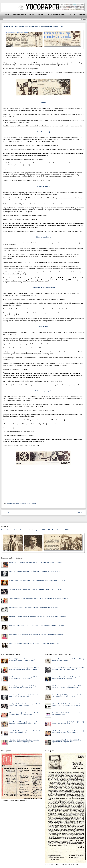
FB (70, 14)
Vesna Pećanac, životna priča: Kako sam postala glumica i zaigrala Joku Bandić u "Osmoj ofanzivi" (36, 562)
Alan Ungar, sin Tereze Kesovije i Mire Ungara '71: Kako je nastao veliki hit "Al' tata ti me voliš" (36, 589)
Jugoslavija (23, 504)
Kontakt (32, 14)
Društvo (9, 504)
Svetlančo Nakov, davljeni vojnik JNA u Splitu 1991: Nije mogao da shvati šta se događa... (34, 607)
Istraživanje (16, 504)
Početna (7, 14)
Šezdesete (34, 504)
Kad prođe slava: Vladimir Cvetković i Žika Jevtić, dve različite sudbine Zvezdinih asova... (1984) (35, 530)
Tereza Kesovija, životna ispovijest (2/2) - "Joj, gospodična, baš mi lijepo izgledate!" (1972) (34, 644)
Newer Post (7, 513)
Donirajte (40, 14)
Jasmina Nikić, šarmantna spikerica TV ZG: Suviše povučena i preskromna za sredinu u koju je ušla (36, 625)
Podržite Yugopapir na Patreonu (56, 14)
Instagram (82, 14)
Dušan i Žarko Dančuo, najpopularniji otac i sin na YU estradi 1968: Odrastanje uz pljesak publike (36, 634)
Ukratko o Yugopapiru (19, 14)
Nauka (28, 504)
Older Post (81, 513)
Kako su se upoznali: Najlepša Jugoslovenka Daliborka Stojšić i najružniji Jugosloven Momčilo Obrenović (38, 598)
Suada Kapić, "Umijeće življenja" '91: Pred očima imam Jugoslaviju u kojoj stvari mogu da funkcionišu (37, 616)
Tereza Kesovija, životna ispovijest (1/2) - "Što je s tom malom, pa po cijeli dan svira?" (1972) (35, 571)
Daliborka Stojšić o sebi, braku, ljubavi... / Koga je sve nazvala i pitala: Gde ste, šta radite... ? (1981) (37, 580)
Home (44, 513)
